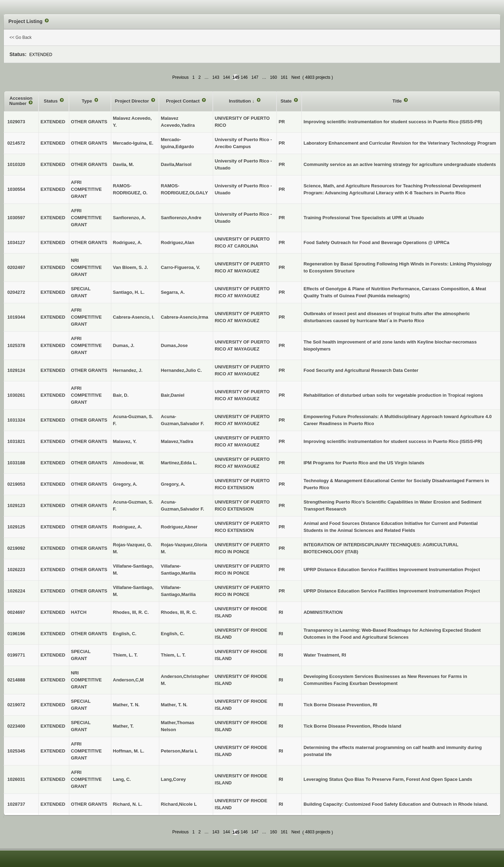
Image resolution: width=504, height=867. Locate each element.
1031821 (16, 441)
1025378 (16, 345)
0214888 (16, 680)
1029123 (16, 505)
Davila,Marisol (176, 164)
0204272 (16, 292)
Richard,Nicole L (179, 804)
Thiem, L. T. (173, 655)
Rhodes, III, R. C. (179, 612)
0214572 (16, 143)
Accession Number (21, 101)
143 (216, 77)
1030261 (16, 395)
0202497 (16, 267)
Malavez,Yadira (177, 441)
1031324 (16, 420)
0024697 (16, 612)
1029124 (16, 370)
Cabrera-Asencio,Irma (185, 317)
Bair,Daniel (173, 395)
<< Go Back (20, 37)
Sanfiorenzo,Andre (181, 218)
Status (51, 101)
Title (398, 101)
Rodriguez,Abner (179, 527)
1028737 (16, 804)
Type (88, 101)
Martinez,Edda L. (179, 463)
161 (284, 77)
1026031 (16, 779)
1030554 (16, 189)
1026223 (16, 570)
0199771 (16, 655)
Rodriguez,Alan (178, 242)
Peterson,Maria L (179, 751)
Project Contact (183, 101)
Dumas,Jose (174, 345)
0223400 (16, 726)
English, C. (173, 634)
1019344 (16, 317)
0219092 (16, 548)
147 (255, 77)
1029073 (16, 122)
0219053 (16, 484)
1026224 (16, 591)
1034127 (16, 242)
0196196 (16, 634)
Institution (240, 101)
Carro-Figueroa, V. (181, 267)
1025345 (16, 751)
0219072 (16, 705)
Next (296, 77)
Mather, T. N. (174, 705)
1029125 (16, 527)
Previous (180, 77)
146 (244, 77)
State (286, 101)
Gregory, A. (173, 484)
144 (226, 77)
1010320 (16, 164)
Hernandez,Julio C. (181, 370)
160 (273, 77)
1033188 (16, 463)
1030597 (16, 218)
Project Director (132, 101)
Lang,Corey (174, 779)
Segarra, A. (173, 292)
